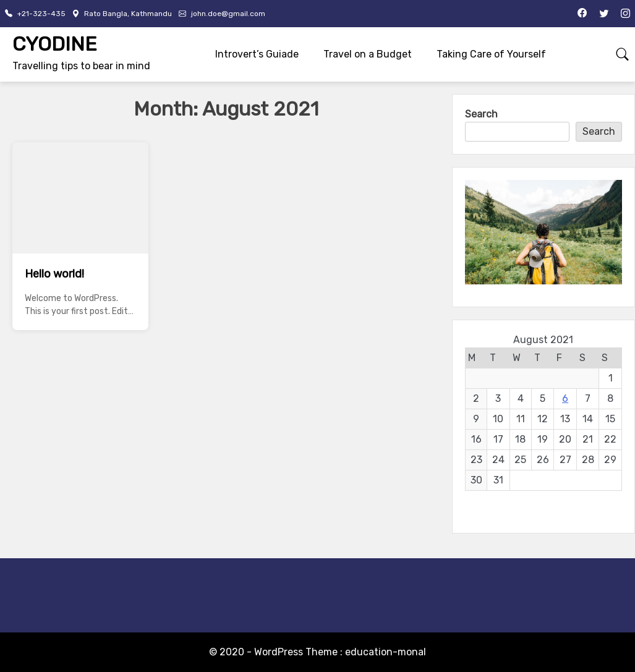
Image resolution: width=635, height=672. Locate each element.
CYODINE (55, 44)
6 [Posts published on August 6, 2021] (565, 398)
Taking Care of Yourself (491, 54)
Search (481, 114)
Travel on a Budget (368, 54)
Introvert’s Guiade (257, 54)
